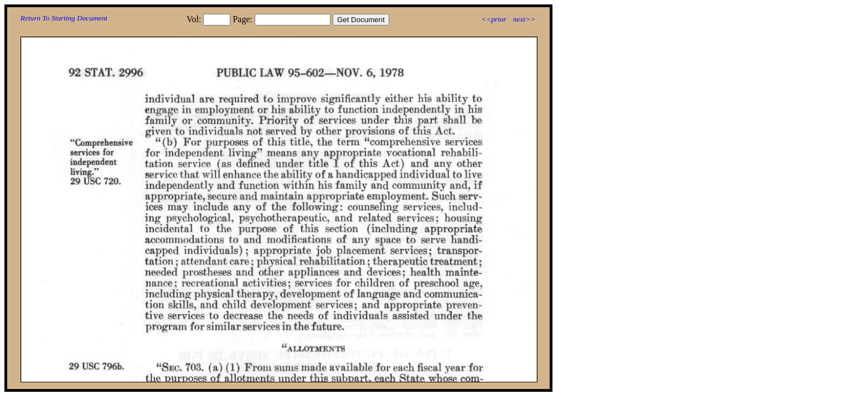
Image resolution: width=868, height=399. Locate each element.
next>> (524, 19)
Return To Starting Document (64, 18)
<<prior (494, 19)
